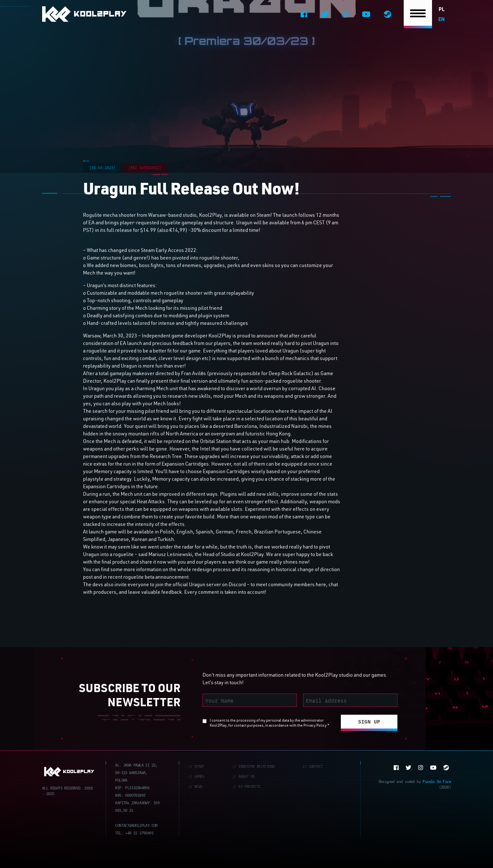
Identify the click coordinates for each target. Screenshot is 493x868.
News (198, 786)
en (441, 19)
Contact (316, 766)
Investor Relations (256, 766)
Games (199, 776)
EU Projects (249, 786)
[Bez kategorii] (145, 168)
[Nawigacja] (418, 14)
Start (199, 766)
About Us (246, 776)
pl (442, 9)
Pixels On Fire (437, 781)
